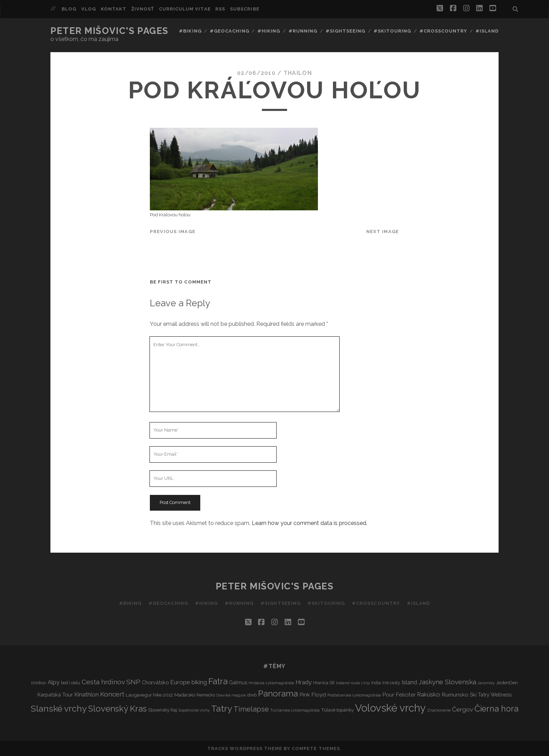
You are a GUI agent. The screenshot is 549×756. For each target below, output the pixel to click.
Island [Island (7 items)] (409, 682)
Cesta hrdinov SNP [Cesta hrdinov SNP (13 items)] (111, 682)
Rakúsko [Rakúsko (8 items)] (429, 694)
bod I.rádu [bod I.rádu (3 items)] (71, 683)
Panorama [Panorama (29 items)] (278, 694)
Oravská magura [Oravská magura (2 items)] (231, 695)
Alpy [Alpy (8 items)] (54, 682)
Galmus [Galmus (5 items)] (238, 682)
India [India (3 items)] (376, 683)
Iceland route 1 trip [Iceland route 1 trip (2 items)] (353, 683)
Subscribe (245, 9)
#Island (487, 31)
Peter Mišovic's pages (109, 31)
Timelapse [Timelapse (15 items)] (251, 709)
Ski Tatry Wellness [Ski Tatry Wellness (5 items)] (491, 695)
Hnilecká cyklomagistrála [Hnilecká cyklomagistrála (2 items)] (271, 683)
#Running (303, 31)
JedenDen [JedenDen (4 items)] (507, 682)
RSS (220, 9)
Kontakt (114, 9)
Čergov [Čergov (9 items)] (463, 709)
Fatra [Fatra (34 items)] (218, 681)
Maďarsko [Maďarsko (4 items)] (185, 695)
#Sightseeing (346, 31)
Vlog (89, 9)
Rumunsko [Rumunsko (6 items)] (455, 695)
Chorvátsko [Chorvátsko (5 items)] (155, 682)
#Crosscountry (443, 31)
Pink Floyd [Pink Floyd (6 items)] (313, 695)
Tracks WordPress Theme (245, 748)
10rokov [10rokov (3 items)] (39, 683)
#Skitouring (392, 31)
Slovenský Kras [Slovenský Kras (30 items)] (117, 709)
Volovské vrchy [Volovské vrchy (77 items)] (390, 708)
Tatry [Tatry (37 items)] (222, 708)
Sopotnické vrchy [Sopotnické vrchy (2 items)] (194, 710)
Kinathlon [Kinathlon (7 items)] (86, 695)
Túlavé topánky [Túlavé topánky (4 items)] (337, 710)
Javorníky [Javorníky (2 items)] (486, 683)
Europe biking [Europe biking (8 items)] (189, 682)
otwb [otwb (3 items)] (252, 695)
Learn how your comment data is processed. (310, 523)
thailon (298, 73)
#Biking (190, 31)
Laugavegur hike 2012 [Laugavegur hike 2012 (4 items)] (149, 695)
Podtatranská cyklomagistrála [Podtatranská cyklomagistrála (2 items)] (354, 695)
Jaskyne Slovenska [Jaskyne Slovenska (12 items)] (447, 682)
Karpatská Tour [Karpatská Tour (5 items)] (55, 695)
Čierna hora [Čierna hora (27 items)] (496, 709)
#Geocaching (229, 31)
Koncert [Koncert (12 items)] (112, 694)
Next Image (383, 232)
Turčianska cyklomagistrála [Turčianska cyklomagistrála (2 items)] (295, 710)
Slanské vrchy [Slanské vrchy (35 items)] (59, 709)
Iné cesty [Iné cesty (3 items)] (391, 683)
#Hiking (269, 31)
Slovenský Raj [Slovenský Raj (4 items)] (163, 710)
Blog (69, 9)
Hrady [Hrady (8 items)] (304, 682)
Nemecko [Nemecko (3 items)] (206, 695)
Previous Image (173, 232)
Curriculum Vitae (185, 9)
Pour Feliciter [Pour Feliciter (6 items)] (399, 695)
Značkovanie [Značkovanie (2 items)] (439, 710)
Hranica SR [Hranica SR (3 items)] (324, 683)
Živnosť (143, 9)
